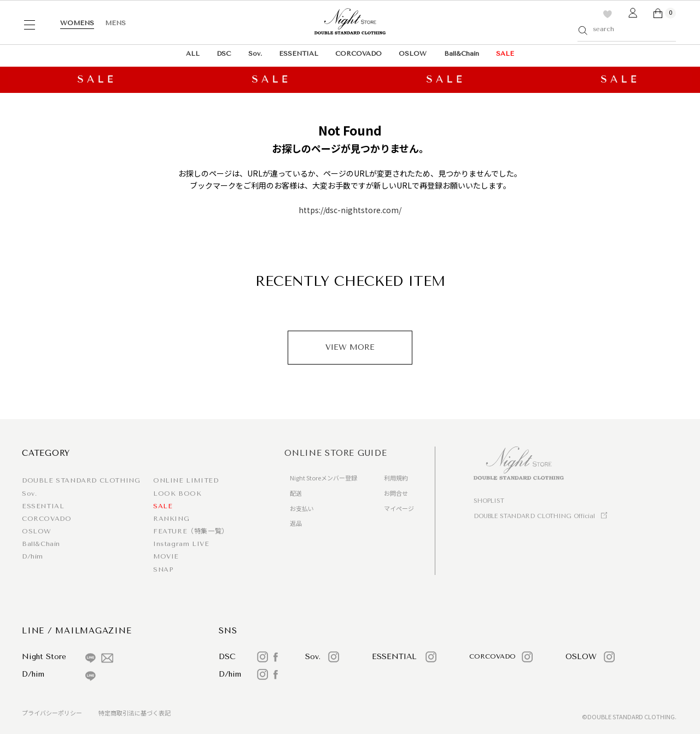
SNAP (163, 569)
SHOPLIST (489, 501)
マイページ (399, 508)
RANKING (171, 519)
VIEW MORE (350, 347)
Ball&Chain (462, 54)
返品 (296, 523)
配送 (296, 493)
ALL (193, 54)
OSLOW (413, 54)
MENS (115, 23)
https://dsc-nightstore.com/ (350, 210)
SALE (505, 54)
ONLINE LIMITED (186, 480)
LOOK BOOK (177, 494)
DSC (224, 54)
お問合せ (396, 493)
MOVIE (166, 556)
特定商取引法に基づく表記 (135, 713)
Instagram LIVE (181, 544)
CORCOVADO (358, 54)
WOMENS (77, 23)
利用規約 (396, 478)
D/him (33, 556)
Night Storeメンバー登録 (323, 478)
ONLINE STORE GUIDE (336, 453)
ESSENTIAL (299, 54)
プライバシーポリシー (52, 713)
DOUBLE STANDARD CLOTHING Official (534, 516)
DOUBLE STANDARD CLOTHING (81, 480)
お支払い (302, 508)
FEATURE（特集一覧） (191, 531)
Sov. (255, 54)
